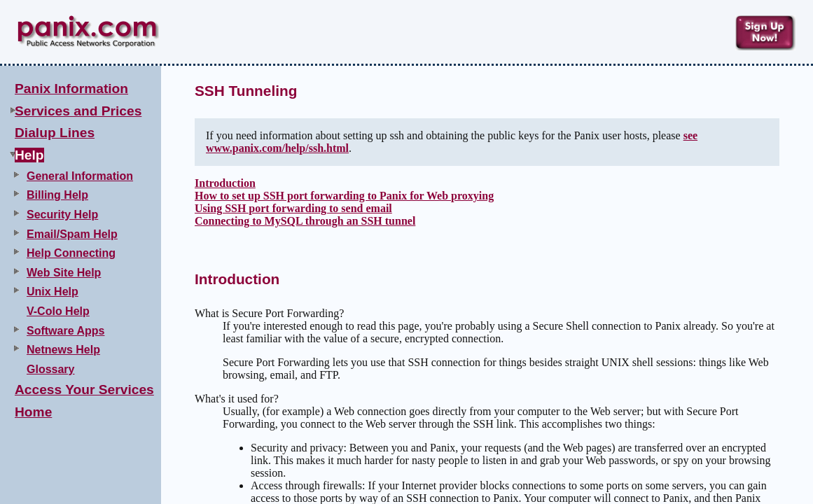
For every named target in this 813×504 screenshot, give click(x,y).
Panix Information (71, 89)
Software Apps (65, 331)
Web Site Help (64, 273)
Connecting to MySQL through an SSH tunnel (305, 221)
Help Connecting (71, 253)
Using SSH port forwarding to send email (293, 208)
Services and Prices (78, 111)
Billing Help (57, 195)
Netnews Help (63, 350)
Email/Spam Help (72, 234)
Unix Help (53, 292)
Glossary (50, 369)
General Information (80, 176)
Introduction (225, 183)
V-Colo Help (58, 311)
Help (29, 155)
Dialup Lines (55, 133)
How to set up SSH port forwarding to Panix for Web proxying (344, 196)
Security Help (62, 215)
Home (33, 412)
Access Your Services (84, 390)
